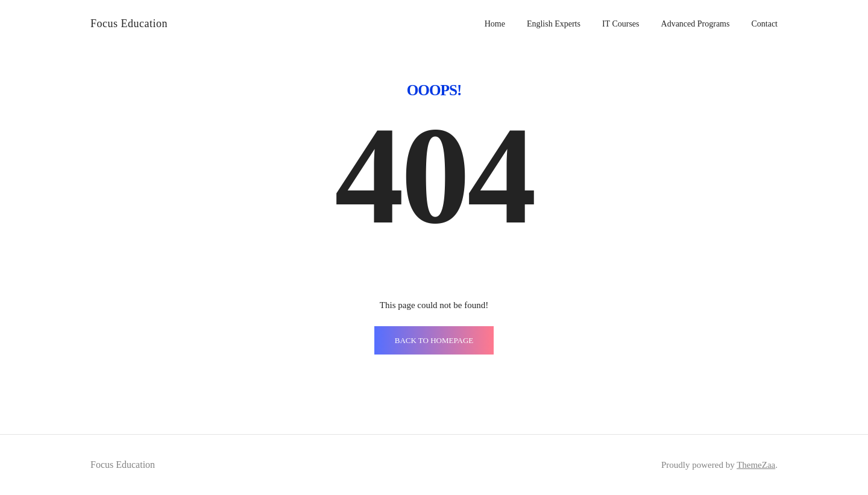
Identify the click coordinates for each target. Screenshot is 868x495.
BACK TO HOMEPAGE (434, 340)
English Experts (554, 24)
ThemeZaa (756, 465)
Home (495, 24)
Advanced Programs (696, 24)
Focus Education (129, 24)
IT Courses (621, 24)
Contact (764, 24)
